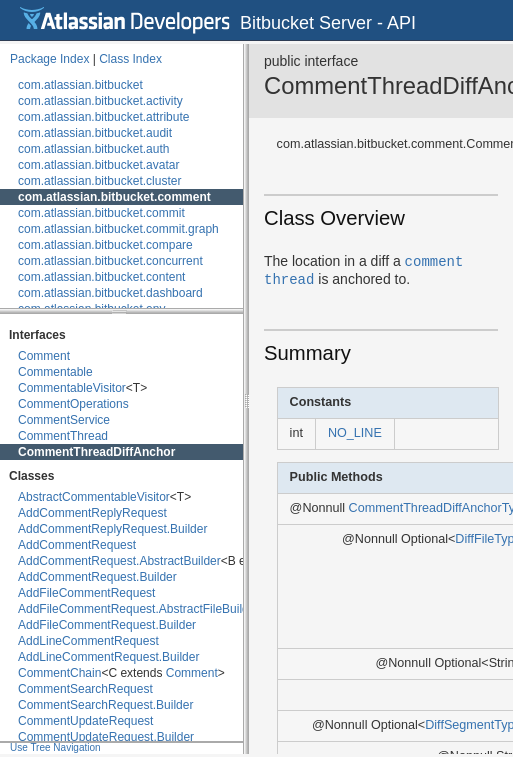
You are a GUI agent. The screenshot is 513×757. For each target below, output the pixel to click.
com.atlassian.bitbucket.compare (105, 245)
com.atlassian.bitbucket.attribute (103, 117)
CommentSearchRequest (85, 689)
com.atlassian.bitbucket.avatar (98, 165)
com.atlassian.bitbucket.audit (95, 133)
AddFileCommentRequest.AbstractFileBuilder (138, 609)
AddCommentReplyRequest (92, 513)
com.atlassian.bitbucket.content (101, 277)
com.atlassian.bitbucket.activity (100, 101)
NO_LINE (355, 433)
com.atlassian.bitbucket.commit (101, 213)
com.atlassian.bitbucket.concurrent (110, 261)
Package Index (49, 59)
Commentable (55, 372)
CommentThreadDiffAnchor (96, 452)
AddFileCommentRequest (86, 593)
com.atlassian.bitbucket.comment (114, 197)
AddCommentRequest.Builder (97, 577)
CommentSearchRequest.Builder (105, 705)
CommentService (64, 420)
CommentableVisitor (72, 388)
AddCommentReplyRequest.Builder (112, 529)
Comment (44, 356)
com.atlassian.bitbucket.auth (93, 149)
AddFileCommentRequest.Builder (107, 625)
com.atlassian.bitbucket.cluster (99, 181)
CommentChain (59, 673)
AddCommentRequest (77, 545)
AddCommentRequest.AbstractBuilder (119, 561)
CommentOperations (73, 404)
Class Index (130, 59)
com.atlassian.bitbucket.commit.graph (118, 229)
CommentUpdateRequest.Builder (106, 737)
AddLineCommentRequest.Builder (108, 657)
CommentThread (63, 436)
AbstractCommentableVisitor (94, 497)
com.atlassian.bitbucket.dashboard (110, 293)
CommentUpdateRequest (85, 721)
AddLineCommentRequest (88, 641)
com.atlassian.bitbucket (80, 85)
